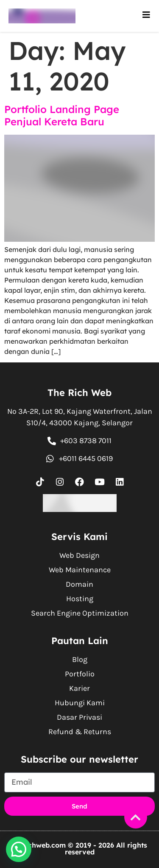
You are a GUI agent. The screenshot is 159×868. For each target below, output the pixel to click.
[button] (19, 849)
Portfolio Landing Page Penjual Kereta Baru (62, 115)
